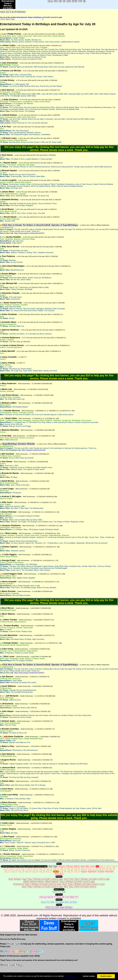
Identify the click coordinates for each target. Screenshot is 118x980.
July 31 (77, 871)
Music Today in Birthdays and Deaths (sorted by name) (84, 884)
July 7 (24, 869)
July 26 (42, 871)
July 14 (70, 869)
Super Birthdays (15, 879)
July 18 (98, 869)
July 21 (7, 871)
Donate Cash (13, 944)
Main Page (53, 866)
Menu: (59, 864)
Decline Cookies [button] (89, 976)
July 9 (36, 869)
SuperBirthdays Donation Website (19, 444)
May (87, 866)
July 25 (35, 871)
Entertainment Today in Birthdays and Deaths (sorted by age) (39, 17)
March (77, 866)
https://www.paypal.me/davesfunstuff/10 (29, 233)
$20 (16, 951)
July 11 (49, 869)
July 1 (103, 866)
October (101, 871)
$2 (2, 951)
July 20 (112, 869)
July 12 (56, 869)
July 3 (115, 866)
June (92, 866)
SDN (69, 1)
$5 (84, 1)
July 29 (63, 871)
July (97, 866)
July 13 (63, 869)
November (109, 871)
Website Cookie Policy (11, 965)
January (62, 866)
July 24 (28, 871)
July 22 (14, 871)
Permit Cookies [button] (106, 976)
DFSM (75, 1)
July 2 (109, 866)
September (92, 871)
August (84, 871)
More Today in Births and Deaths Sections (80, 887)
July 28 (56, 871)
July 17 (91, 869)
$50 (22, 951)
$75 (27, 951)
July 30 (70, 871)
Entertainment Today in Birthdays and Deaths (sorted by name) (37, 884)
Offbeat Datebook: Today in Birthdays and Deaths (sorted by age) (70, 882)
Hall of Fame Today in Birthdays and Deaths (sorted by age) (87, 879)
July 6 (18, 869)
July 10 (42, 869)
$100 (34, 951)
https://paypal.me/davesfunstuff (34, 450)
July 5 (12, 869)
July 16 (84, 869)
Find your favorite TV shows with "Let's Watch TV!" (59, 897)
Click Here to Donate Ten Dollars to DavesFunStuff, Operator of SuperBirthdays (40, 225)
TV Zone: (59, 894)
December (59, 874)
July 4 (6, 869)
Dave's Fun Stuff (59, 892)
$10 (11, 951)
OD (64, 1)
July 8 (30, 869)
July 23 (21, 871)
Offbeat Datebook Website (33, 882)
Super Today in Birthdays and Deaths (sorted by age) (43, 879)
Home (50, 1)
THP (80, 1)
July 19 (105, 869)
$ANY (41, 951)
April (83, 866)
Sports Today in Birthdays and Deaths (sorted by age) (42, 887)
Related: (59, 877)
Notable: (59, 900)
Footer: (59, 905)
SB (60, 1)
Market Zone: (59, 889)
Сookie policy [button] (70, 976)
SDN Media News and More (66, 902)
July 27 (49, 871)
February (70, 866)
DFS (56, 1)
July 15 (77, 869)
